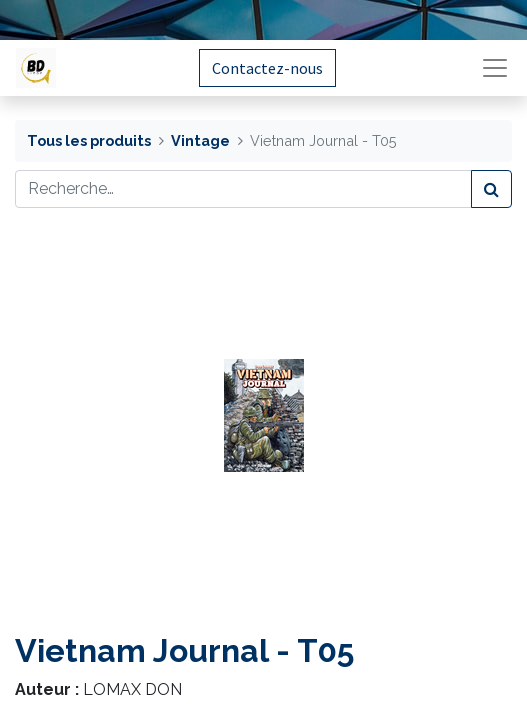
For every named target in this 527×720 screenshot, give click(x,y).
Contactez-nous (267, 68)
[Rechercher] (491, 189)
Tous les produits (89, 140)
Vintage (200, 140)
